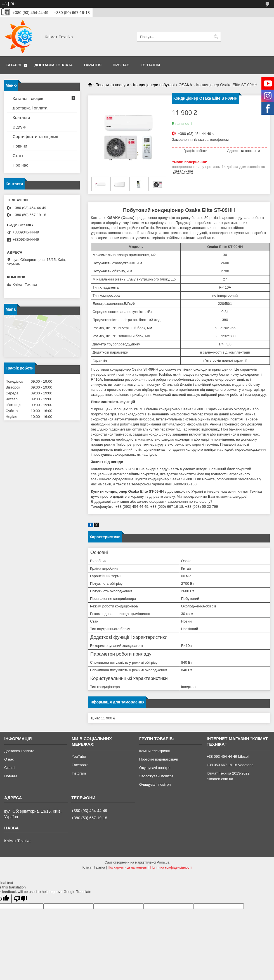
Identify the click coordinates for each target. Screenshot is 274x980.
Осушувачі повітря (155, 768)
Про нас (121, 65)
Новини (20, 146)
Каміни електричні (154, 751)
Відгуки (20, 127)
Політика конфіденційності (171, 867)
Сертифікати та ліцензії (35, 136)
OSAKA (185, 85)
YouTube (79, 756)
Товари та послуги (112, 85)
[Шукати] (216, 37)
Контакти (150, 65)
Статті (19, 155)
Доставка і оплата (54, 65)
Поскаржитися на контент (127, 867)
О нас (9, 759)
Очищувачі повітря (155, 784)
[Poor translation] (20, 899)
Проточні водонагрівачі (159, 759)
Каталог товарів (28, 98)
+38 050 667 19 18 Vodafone (230, 765)
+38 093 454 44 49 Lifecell (228, 756)
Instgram (79, 773)
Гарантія (93, 65)
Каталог (14, 65)
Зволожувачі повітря (156, 776)
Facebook (80, 765)
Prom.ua (163, 862)
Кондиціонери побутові (154, 85)
